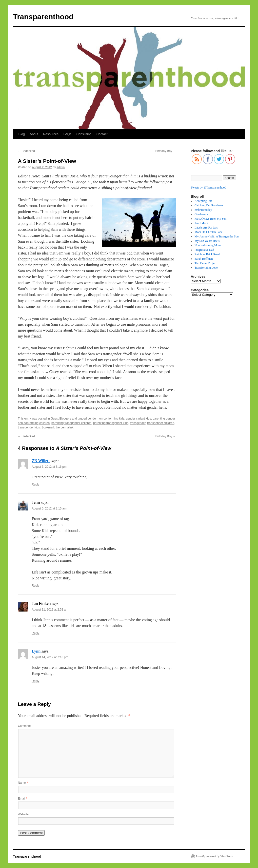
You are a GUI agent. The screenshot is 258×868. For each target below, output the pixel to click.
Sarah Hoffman (204, 259)
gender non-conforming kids (106, 419)
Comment (24, 726)
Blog (22, 134)
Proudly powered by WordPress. (215, 856)
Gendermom (202, 214)
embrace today (203, 210)
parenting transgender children (71, 423)
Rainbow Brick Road (207, 254)
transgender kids (29, 427)
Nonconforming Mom (208, 245)
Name (23, 783)
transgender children (161, 423)
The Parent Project (206, 263)
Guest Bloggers (61, 419)
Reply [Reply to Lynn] (36, 681)
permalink (67, 427)
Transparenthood (43, 17)
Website (23, 814)
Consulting (84, 134)
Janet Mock (201, 223)
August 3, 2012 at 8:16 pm (49, 467)
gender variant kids (138, 419)
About (34, 134)
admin (61, 167)
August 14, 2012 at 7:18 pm (50, 657)
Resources (51, 134)
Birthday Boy (166, 151)
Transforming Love (206, 268)
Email (23, 799)
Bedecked (27, 151)
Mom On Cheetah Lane (208, 232)
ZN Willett (41, 461)
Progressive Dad (204, 250)
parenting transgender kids (111, 423)
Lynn (36, 651)
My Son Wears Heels (207, 241)
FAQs (68, 134)
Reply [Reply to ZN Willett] (36, 485)
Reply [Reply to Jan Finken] (36, 633)
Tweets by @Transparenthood (209, 188)
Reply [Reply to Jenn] (36, 586)
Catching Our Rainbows (209, 205)
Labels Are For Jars (206, 228)
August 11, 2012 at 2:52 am (50, 610)
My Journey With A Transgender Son (217, 236)
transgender (138, 423)
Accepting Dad (203, 201)
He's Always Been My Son (210, 219)
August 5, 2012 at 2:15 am (49, 508)
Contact (102, 134)
